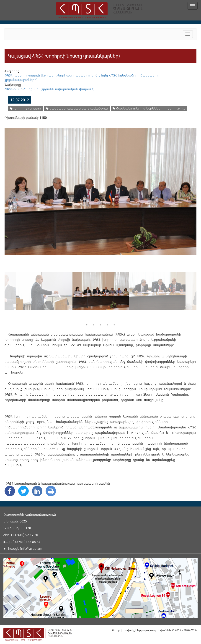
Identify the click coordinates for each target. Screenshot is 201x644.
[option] (100, 189)
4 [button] (107, 325)
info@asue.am (31, 549)
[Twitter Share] (23, 491)
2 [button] (94, 325)
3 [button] (100, 325)
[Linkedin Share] (37, 491)
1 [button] (87, 325)
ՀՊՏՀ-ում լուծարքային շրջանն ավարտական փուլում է (49, 89)
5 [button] (114, 325)
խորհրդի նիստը (25, 108)
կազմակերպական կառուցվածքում (77, 108)
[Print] (51, 491)
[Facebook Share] (10, 491)
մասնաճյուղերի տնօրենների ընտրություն (149, 108)
